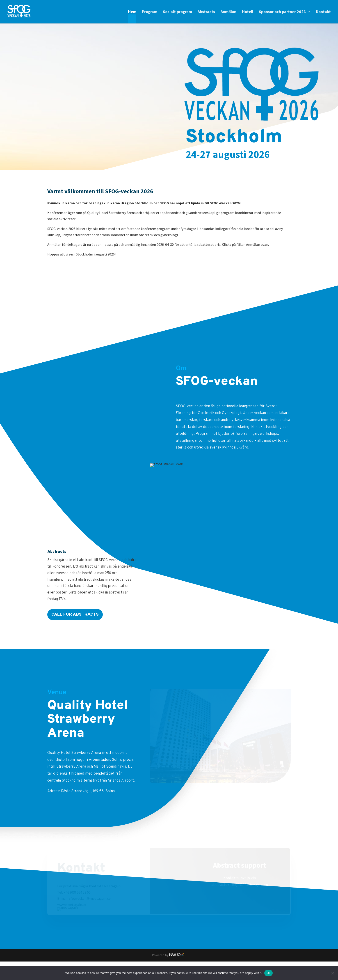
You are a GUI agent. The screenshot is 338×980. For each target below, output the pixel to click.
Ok (268, 973)
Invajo (178, 955)
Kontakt (323, 12)
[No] (332, 973)
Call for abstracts (75, 614)
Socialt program (177, 12)
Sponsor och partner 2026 (282, 12)
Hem (132, 12)
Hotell (248, 12)
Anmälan (228, 12)
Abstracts (206, 12)
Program (150, 12)
